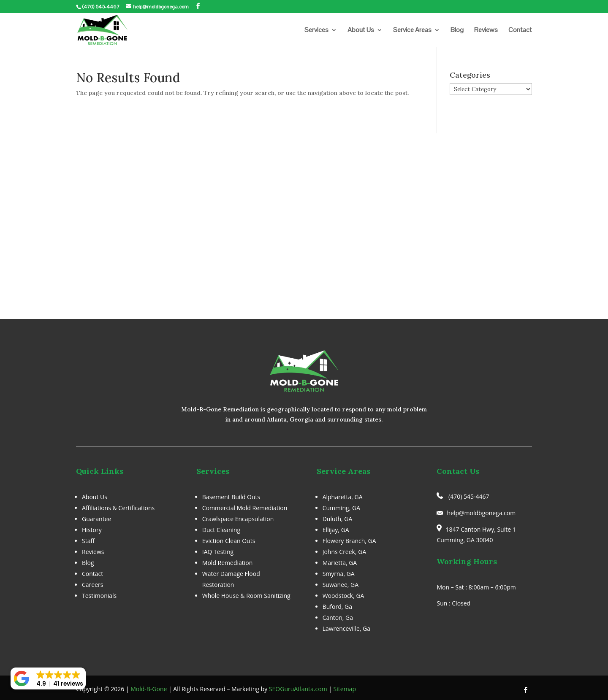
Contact (520, 31)
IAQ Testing (218, 552)
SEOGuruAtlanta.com (298, 689)
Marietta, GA (340, 563)
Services (316, 31)
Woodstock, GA (343, 596)
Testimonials (99, 596)
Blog (457, 31)
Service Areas (412, 31)
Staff (88, 541)
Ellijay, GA (336, 530)
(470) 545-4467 (101, 7)
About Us (361, 31)
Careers (92, 585)
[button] (48, 678)
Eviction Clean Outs (229, 541)
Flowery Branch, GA (349, 541)
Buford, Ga (337, 607)
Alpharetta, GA (343, 497)
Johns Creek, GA (345, 552)
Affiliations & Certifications (118, 508)
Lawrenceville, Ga (346, 628)
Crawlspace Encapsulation (238, 519)
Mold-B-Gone (149, 689)
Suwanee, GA (341, 585)
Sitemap (345, 689)
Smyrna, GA (339, 574)
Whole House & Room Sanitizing (246, 596)
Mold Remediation (228, 563)
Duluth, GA (338, 519)
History (92, 530)
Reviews (486, 31)
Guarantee (96, 519)
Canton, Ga (338, 618)
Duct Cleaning (221, 530)
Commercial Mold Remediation (245, 508)
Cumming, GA (341, 508)
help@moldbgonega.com (481, 513)
